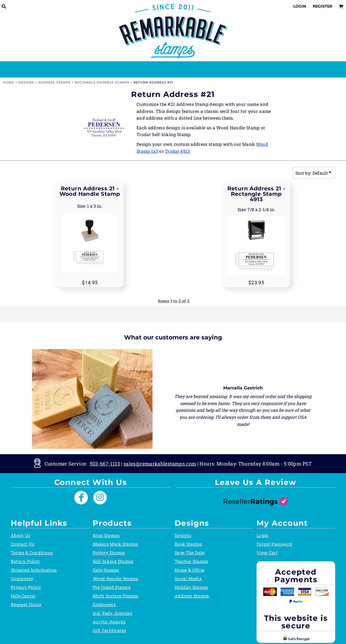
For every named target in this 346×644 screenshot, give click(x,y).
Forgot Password (275, 544)
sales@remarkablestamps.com (160, 464)
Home (9, 82)
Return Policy (25, 561)
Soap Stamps (106, 535)
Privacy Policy (26, 587)
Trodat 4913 (177, 151)
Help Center (23, 596)
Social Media (188, 579)
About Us (21, 535)
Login (300, 6)
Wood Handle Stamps (116, 579)
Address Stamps (54, 82)
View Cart (267, 553)
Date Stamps (106, 570)
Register (322, 6)
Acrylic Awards (109, 622)
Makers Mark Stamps (115, 544)
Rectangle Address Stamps (102, 82)
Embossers (104, 604)
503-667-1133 (105, 464)
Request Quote (26, 604)
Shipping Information (34, 570)
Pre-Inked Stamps (112, 587)
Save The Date (189, 553)
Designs (26, 82)
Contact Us (22, 544)
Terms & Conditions (32, 553)
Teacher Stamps (191, 561)
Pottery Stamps (109, 553)
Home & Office (189, 570)
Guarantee (22, 579)
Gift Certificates (109, 630)
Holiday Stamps (191, 587)
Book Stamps (188, 544)
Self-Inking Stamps (113, 561)
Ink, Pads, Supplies (112, 613)
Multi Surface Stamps (115, 596)
